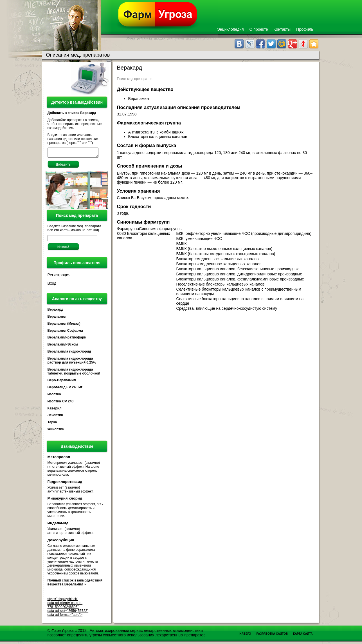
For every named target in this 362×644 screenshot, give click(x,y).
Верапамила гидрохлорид (69, 353)
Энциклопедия (231, 29)
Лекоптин (55, 417)
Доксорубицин (61, 542)
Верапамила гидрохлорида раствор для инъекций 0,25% (72, 362)
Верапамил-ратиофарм (67, 339)
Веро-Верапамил (62, 382)
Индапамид (58, 525)
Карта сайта (303, 635)
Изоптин (54, 396)
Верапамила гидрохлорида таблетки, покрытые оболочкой (74, 373)
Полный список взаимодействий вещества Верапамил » (75, 584)
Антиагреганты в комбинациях (157, 132)
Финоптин (56, 431)
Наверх (245, 635)
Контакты (282, 29)
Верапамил (57, 318)
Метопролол (59, 459)
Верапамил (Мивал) (64, 325)
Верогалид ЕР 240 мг (65, 389)
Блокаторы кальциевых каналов (158, 137)
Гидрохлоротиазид (65, 483)
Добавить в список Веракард (72, 113)
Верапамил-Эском (63, 346)
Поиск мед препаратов (135, 79)
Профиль (305, 29)
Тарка (52, 424)
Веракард (56, 311)
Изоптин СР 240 (61, 403)
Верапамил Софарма (65, 332)
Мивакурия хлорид (65, 500)
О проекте (259, 29)
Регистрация (59, 277)
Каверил (55, 410)
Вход (52, 285)
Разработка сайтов (272, 635)
